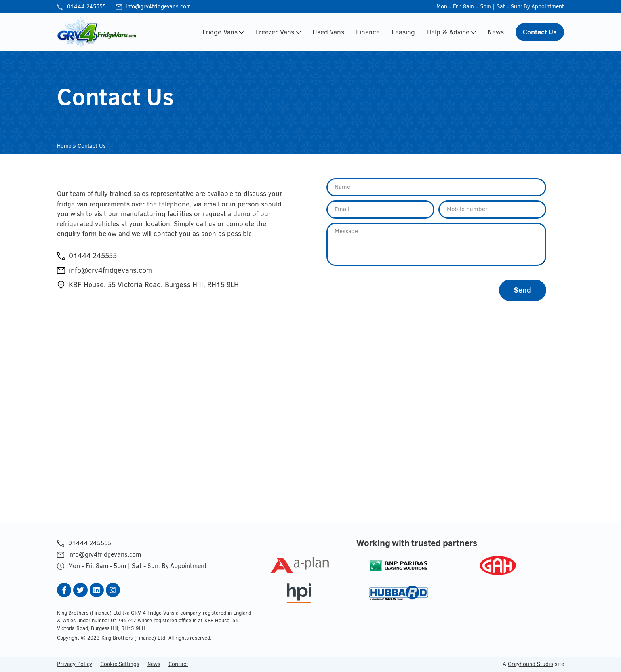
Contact (178, 664)
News (496, 32)
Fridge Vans (223, 32)
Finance (368, 32)
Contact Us (540, 32)
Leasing (403, 32)
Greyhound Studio (531, 664)
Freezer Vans (278, 32)
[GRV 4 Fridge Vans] (310, 424)
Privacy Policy (75, 664)
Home (64, 146)
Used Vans (328, 32)
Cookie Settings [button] (120, 664)
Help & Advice (451, 32)
